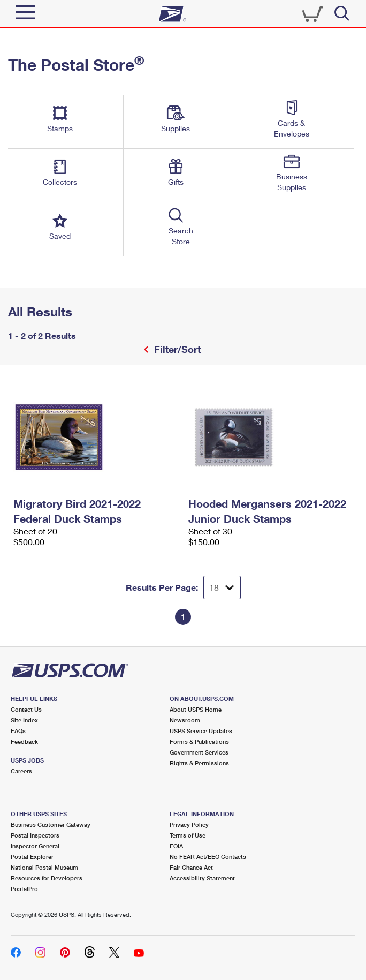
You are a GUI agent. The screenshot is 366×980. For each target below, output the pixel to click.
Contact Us (26, 709)
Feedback (24, 741)
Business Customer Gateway (51, 824)
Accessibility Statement (202, 878)
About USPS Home (196, 709)
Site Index (24, 720)
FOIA (176, 846)
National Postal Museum (44, 867)
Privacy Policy (189, 824)
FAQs (18, 731)
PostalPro (24, 889)
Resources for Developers (47, 878)
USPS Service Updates (201, 731)
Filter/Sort (176, 349)
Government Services (199, 752)
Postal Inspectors (35, 835)
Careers (21, 771)
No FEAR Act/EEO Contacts (208, 857)
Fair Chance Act (191, 867)
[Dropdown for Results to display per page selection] (222, 587)
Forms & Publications (199, 741)
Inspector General (35, 846)
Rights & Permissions (199, 763)
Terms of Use (188, 835)
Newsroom (185, 720)
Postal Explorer (32, 857)
